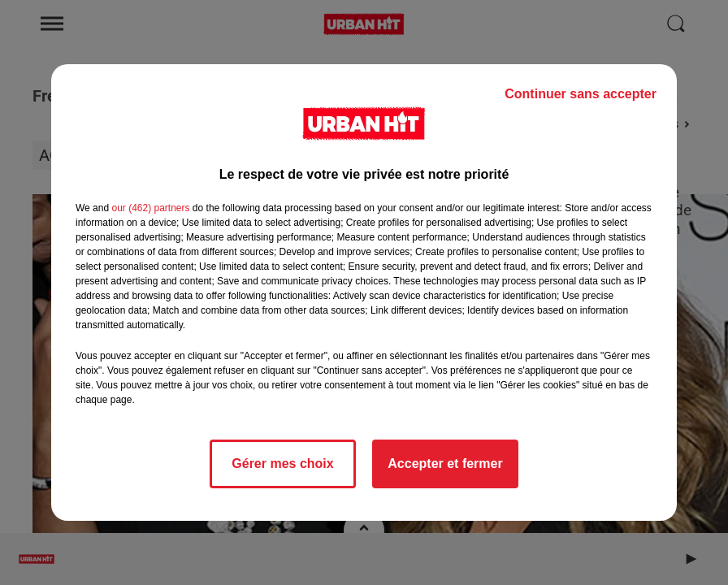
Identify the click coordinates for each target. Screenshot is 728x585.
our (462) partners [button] (150, 208)
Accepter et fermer (445, 464)
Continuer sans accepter (581, 94)
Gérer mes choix (282, 464)
